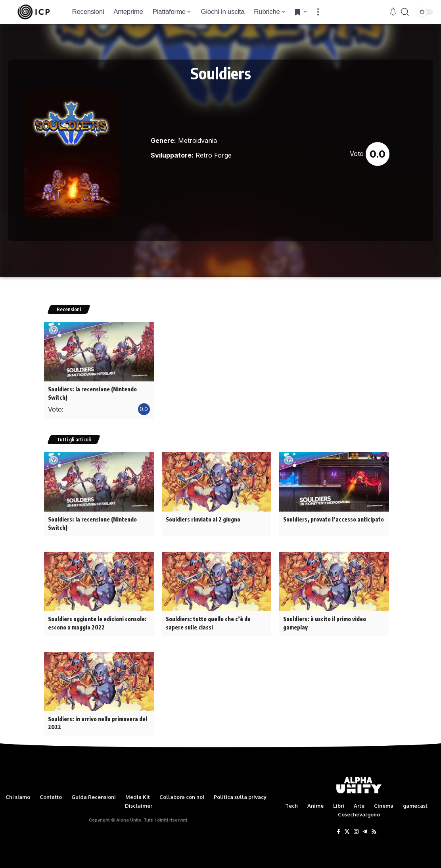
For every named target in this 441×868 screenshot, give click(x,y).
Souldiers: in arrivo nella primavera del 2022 (97, 720)
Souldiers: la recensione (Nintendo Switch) (92, 393)
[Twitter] (347, 829)
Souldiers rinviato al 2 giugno (203, 518)
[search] (405, 12)
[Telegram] (365, 829)
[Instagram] (356, 829)
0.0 (378, 154)
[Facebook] (338, 829)
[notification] (393, 12)
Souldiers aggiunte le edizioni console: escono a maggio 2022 (97, 621)
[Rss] (374, 829)
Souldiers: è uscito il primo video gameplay (324, 621)
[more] (318, 12)
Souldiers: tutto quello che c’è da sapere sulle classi (208, 621)
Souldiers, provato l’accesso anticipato (333, 518)
